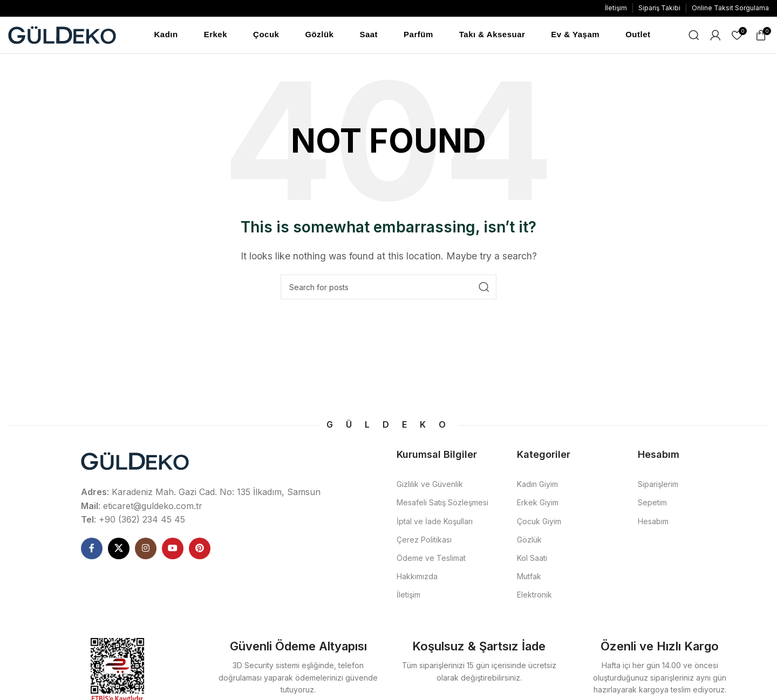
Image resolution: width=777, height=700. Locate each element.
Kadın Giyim (537, 485)
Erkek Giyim (538, 503)
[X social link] (119, 550)
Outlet (638, 35)
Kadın (166, 35)
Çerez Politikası (424, 541)
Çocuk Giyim (539, 522)
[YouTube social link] (173, 550)
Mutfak (529, 577)
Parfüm (418, 35)
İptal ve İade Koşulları (435, 522)
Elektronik (534, 596)
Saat (369, 35)
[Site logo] (62, 35)
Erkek (216, 35)
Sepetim (652, 503)
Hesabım (653, 522)
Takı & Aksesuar (492, 35)
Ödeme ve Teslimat (431, 559)
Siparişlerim (658, 485)
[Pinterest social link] (200, 550)
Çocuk (266, 35)
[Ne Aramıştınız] (694, 36)
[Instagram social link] (146, 550)
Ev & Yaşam (575, 35)
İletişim (408, 596)
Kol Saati (532, 559)
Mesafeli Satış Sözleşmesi (442, 503)
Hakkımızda (417, 577)
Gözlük (319, 35)
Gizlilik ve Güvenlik (430, 485)
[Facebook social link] (92, 550)
